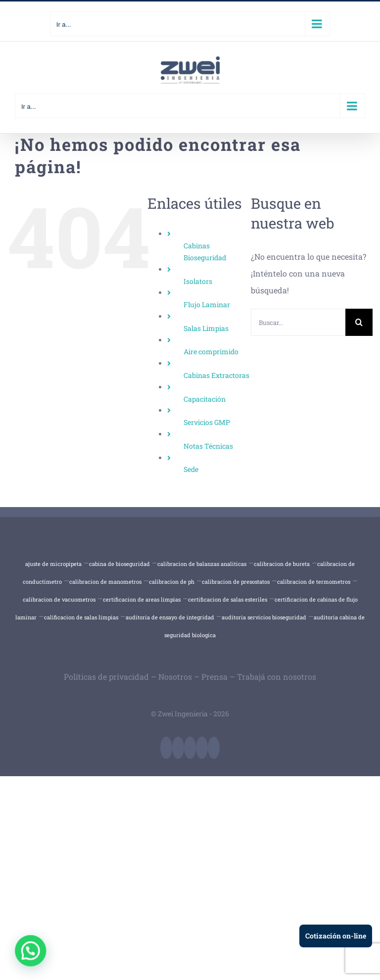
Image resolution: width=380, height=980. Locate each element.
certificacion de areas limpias (142, 599)
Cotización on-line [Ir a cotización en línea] (336, 936)
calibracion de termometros (314, 582)
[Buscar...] (298, 322)
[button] (30, 951)
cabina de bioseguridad (119, 564)
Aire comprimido (211, 351)
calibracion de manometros (105, 582)
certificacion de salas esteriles (228, 599)
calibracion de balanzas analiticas (202, 564)
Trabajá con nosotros (277, 677)
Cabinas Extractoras (216, 375)
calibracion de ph (172, 582)
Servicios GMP (207, 422)
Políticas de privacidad (106, 677)
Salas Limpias (206, 328)
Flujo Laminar (207, 304)
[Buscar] (359, 322)
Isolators (198, 281)
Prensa (214, 677)
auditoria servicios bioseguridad (264, 617)
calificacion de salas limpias (81, 617)
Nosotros (175, 677)
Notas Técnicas (208, 446)
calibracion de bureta (282, 564)
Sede (191, 469)
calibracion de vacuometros (59, 599)
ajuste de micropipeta (53, 564)
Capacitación (205, 399)
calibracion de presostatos (236, 582)
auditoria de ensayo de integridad (170, 617)
